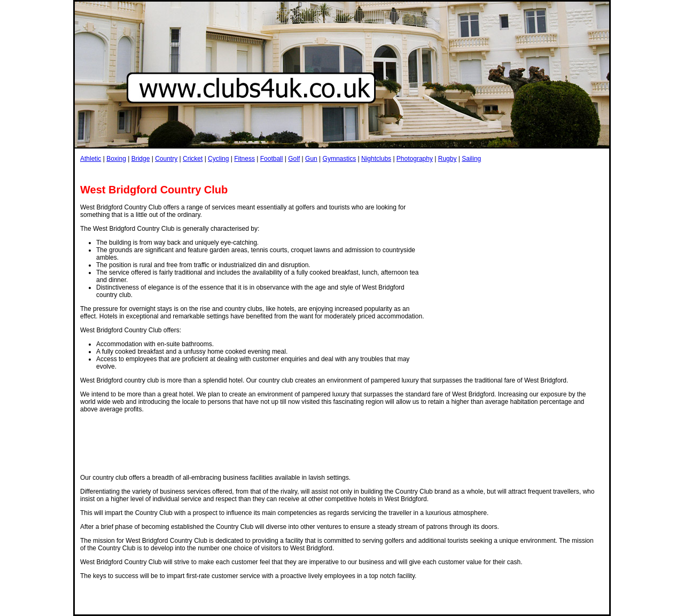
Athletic (91, 159)
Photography (415, 159)
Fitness (244, 159)
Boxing (116, 159)
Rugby (448, 159)
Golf (294, 159)
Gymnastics (340, 159)
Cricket (193, 159)
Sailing (471, 159)
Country (166, 159)
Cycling (218, 159)
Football (272, 159)
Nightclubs (376, 159)
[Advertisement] (275, 173)
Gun (311, 159)
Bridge (141, 159)
